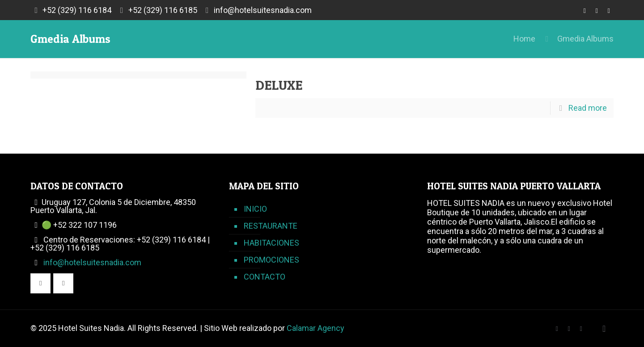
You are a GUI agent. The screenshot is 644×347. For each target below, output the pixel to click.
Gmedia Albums (585, 39)
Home (524, 39)
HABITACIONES (271, 243)
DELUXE (279, 85)
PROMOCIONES (271, 260)
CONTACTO (265, 277)
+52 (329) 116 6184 (77, 10)
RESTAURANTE (271, 226)
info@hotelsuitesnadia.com (263, 10)
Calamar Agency (316, 328)
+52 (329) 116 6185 (163, 10)
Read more (588, 108)
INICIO (255, 209)
